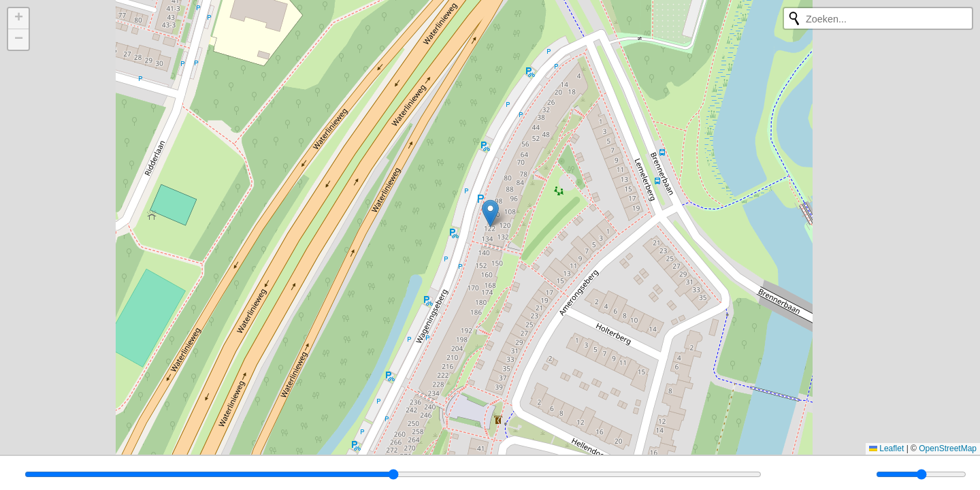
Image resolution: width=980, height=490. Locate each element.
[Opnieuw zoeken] (794, 18)
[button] (490, 213)
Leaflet (886, 448)
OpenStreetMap (948, 448)
